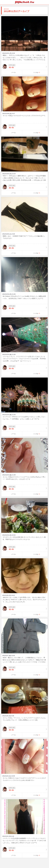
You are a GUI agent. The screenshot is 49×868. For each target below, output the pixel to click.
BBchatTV (24, 2)
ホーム (2, 2)
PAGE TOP (45, 862)
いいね (37, 72)
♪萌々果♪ (24, 67)
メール (13, 72)
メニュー (47, 2)
